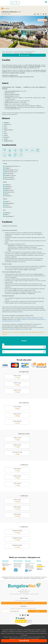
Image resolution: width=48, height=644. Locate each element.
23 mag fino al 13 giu (17, 539)
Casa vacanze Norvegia (30, 633)
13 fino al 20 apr (17, 470)
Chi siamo (6, 637)
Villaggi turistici (13, 630)
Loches (3, 14)
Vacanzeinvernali (18, 632)
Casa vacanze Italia (40, 633)
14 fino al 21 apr (17, 477)
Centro (6, 14)
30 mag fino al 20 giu (17, 546)
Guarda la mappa (24, 55)
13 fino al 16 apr (17, 384)
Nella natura (5, 632)
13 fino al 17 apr (17, 391)
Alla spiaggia (38, 630)
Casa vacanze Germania (10, 633)
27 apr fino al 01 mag (17, 453)
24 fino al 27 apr (17, 415)
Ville (25, 630)
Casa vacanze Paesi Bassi (34, 632)
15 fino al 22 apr (17, 484)
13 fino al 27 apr (17, 501)
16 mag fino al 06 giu (17, 532)
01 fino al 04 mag (17, 422)
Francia (9, 14)
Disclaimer (16, 637)
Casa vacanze (5, 630)
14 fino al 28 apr (17, 508)
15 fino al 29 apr (17, 515)
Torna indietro (7, 9)
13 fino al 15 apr (17, 377)
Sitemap (11, 637)
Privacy (43, 637)
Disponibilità (24, 641)
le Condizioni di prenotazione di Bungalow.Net (31, 319)
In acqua (44, 630)
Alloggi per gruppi (31, 630)
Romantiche (25, 632)
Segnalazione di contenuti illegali (33, 637)
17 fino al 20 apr (17, 408)
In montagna (11, 632)
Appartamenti (20, 630)
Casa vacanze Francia (20, 633)
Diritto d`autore (23, 637)
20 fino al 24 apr (17, 446)
